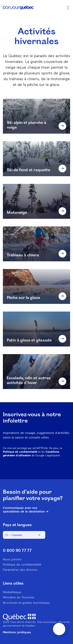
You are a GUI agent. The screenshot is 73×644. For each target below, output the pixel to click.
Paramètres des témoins (20, 570)
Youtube (67, 468)
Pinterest (37, 468)
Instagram (27, 468)
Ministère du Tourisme (19, 597)
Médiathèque (12, 592)
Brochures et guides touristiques (26, 602)
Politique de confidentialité (20, 452)
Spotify (47, 468)
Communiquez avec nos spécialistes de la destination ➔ (26, 509)
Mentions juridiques (17, 632)
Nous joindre (12, 559)
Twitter (57, 468)
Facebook (17, 468)
